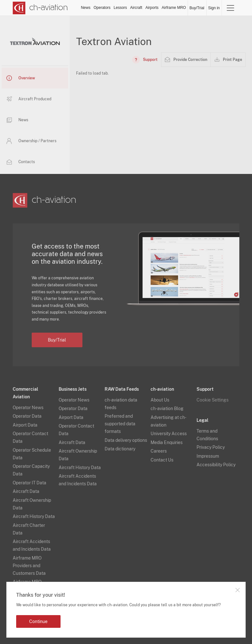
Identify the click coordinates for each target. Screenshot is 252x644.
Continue (38, 621)
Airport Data (25, 425)
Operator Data (27, 416)
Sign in (214, 8)
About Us (160, 400)
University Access (169, 434)
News (86, 8)
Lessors (120, 8)
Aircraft (136, 8)
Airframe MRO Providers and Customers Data (29, 566)
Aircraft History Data (34, 516)
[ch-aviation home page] (40, 8)
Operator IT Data (29, 483)
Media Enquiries (167, 442)
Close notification (237, 590)
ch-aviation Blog (167, 408)
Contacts (21, 162)
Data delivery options (126, 440)
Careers (159, 451)
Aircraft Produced (29, 99)
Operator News (28, 408)
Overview (21, 78)
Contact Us (162, 460)
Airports (152, 8)
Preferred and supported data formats (120, 424)
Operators (102, 8)
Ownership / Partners (31, 141)
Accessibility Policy (216, 465)
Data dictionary (120, 449)
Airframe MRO (174, 8)
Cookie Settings (213, 400)
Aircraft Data (26, 491)
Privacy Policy (211, 447)
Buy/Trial (197, 8)
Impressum (208, 456)
